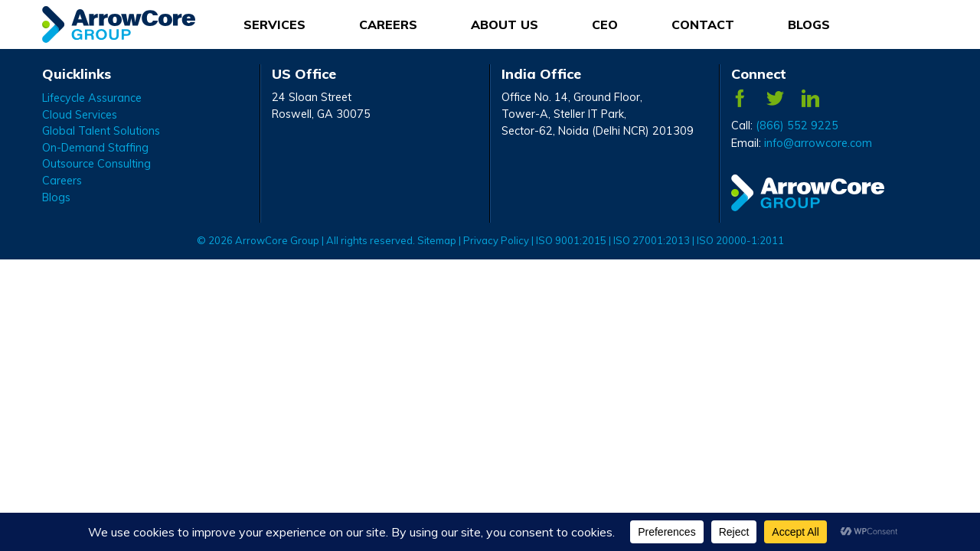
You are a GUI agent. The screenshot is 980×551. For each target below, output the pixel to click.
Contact (703, 24)
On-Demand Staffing (95, 148)
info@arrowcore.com (818, 143)
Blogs (809, 24)
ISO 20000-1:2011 (740, 240)
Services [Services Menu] (274, 24)
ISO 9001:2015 (572, 240)
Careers (62, 181)
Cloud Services (80, 115)
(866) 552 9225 (797, 126)
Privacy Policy (496, 240)
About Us (505, 24)
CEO (605, 24)
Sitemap (437, 240)
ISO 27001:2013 (652, 240)
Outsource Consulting (96, 164)
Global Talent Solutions (101, 131)
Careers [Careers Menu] (388, 24)
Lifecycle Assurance (92, 98)
